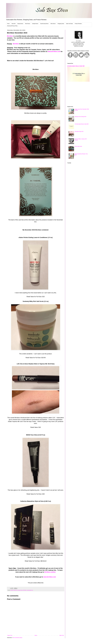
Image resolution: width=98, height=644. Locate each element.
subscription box (30, 590)
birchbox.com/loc (50, 572)
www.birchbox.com (54, 52)
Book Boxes (28, 24)
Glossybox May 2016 (79, 131)
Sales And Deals (69, 24)
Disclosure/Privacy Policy (12, 26)
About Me (14, 24)
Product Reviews (78, 24)
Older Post (62, 635)
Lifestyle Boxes (35, 24)
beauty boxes (20, 590)
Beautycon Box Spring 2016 (81, 117)
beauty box (15, 590)
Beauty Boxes (20, 24)
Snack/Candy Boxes (44, 24)
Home (8, 24)
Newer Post (10, 635)
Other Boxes (53, 24)
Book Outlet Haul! (78, 146)
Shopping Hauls (61, 24)
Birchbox (10, 36)
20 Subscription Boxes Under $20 (76, 66)
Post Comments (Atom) (17, 638)
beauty (12, 590)
